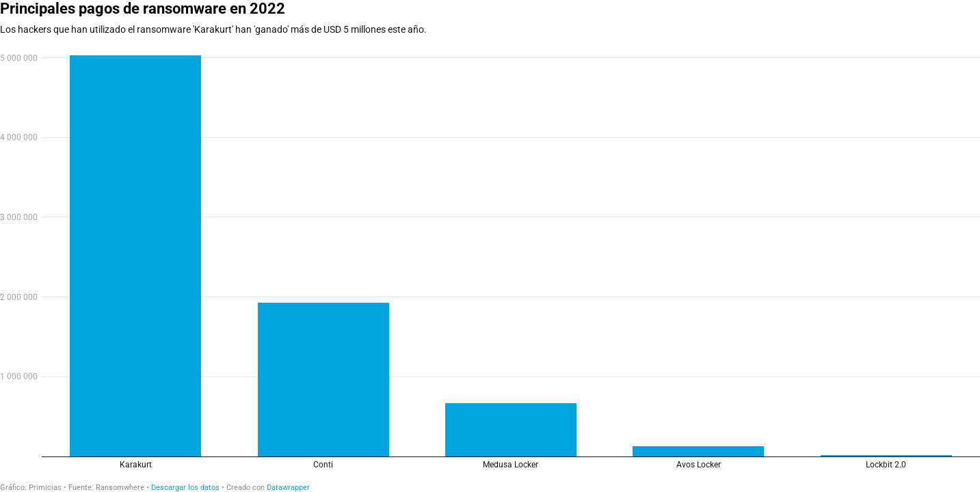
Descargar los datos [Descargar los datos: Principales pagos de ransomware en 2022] (185, 488)
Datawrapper (288, 488)
